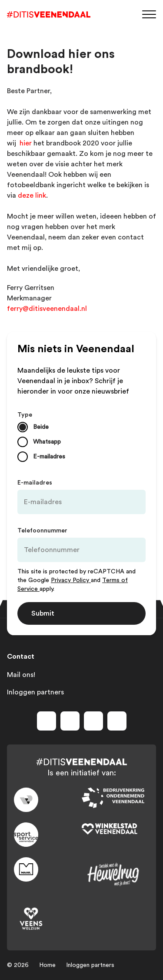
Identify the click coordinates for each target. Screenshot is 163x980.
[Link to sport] (48, 835)
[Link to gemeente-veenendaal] (48, 800)
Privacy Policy (71, 580)
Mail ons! (21, 675)
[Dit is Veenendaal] (49, 15)
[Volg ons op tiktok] (117, 721)
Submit (43, 613)
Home (47, 965)
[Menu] (149, 14)
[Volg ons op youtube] (93, 721)
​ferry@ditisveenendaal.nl (48, 309)
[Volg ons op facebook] (47, 721)
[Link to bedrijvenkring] (116, 798)
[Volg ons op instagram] (70, 721)
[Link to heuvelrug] (116, 874)
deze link (32, 195)
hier (26, 143)
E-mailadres (35, 483)
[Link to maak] (48, 869)
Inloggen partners (35, 692)
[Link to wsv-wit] (116, 829)
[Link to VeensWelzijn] (48, 919)
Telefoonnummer (42, 531)
